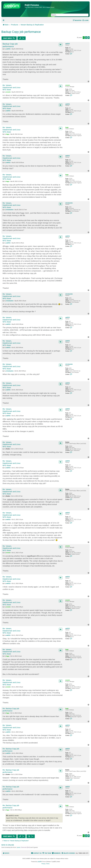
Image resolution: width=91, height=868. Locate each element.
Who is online (8, 845)
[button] (89, 38)
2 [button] (86, 38)
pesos (19, 847)
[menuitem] (85, 20)
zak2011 (67, 44)
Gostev (67, 442)
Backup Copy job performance (21, 32)
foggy (67, 127)
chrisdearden (69, 203)
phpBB (39, 862)
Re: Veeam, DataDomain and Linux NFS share (12, 87)
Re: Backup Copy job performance (11, 710)
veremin (67, 85)
